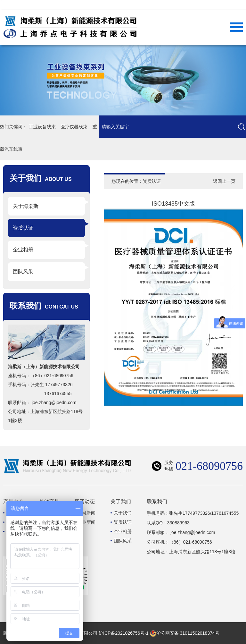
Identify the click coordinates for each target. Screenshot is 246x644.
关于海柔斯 (26, 206)
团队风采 (23, 271)
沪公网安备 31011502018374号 (185, 633)
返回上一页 (224, 181)
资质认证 (23, 228)
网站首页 (205, 5)
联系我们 (231, 5)
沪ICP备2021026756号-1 (124, 633)
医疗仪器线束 (74, 127)
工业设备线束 (42, 127)
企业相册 (23, 250)
